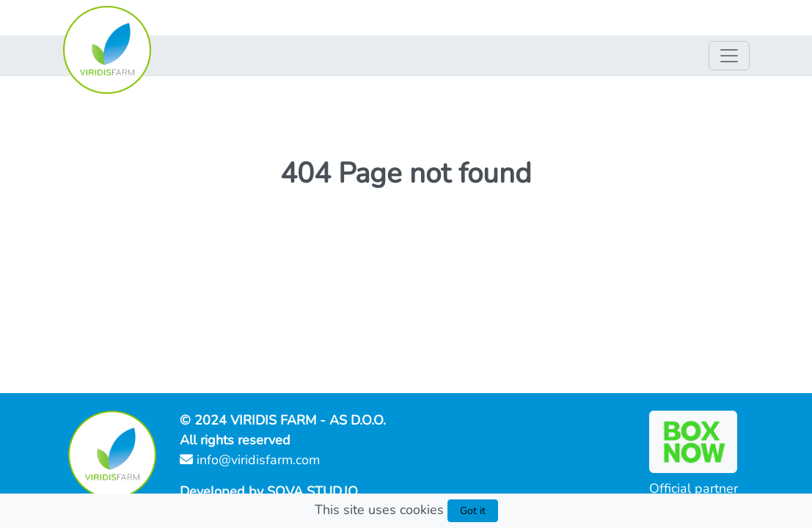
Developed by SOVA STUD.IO (269, 491)
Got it (473, 511)
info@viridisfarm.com (250, 460)
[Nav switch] (729, 56)
